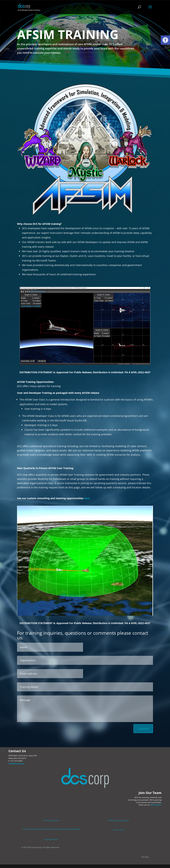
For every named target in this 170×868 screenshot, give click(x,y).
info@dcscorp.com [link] (17, 763)
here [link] (87, 498)
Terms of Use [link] (119, 830)
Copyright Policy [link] (51, 839)
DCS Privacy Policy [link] (51, 820)
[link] (165, 40)
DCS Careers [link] (156, 805)
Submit (143, 728)
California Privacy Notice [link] (119, 820)
